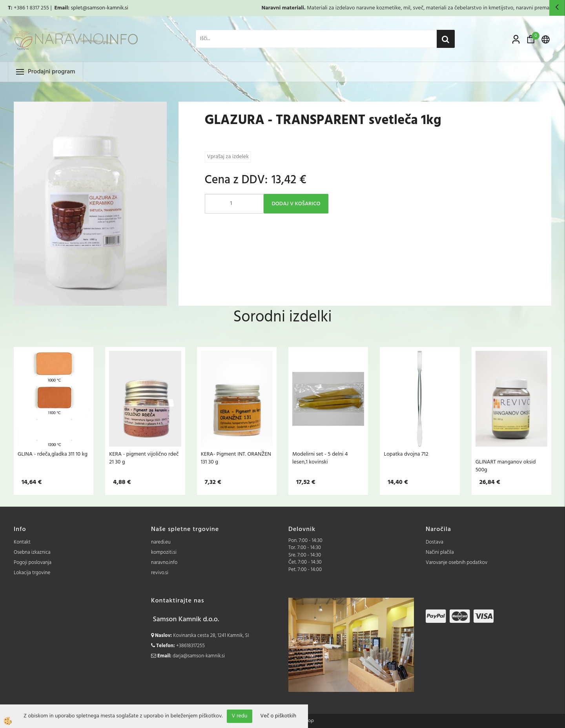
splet (76, 8)
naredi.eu (161, 542)
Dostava (435, 542)
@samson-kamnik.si (105, 8)
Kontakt (22, 542)
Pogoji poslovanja (33, 563)
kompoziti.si (164, 552)
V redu (240, 716)
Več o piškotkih (278, 716)
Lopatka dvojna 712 (406, 454)
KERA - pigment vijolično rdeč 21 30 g (144, 458)
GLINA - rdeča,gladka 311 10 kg (53, 454)
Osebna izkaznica (32, 552)
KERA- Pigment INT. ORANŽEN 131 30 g (236, 458)
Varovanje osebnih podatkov (457, 563)
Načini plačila (440, 552)
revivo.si (160, 573)
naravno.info (164, 563)
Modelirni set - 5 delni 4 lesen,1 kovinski (320, 458)
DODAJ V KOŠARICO (296, 204)
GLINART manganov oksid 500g (506, 466)
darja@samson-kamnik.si (199, 656)
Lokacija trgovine (32, 573)
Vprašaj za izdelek (228, 157)
